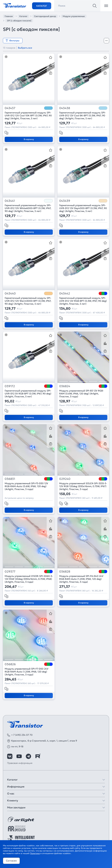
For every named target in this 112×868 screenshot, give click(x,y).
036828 (65, 572)
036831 (10, 479)
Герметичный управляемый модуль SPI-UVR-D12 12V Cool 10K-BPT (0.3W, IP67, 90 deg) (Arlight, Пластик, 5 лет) (28, 115)
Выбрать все (25, 48)
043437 (10, 108)
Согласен (11, 861)
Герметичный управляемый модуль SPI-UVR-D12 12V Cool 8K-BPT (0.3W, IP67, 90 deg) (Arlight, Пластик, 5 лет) (82, 115)
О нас (11, 794)
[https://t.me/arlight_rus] (28, 756)
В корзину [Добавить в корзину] (29, 139)
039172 (10, 386)
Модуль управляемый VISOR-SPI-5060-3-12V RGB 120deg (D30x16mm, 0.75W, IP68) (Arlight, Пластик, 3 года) (29, 579)
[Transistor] (15, 5)
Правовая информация (20, 763)
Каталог (42, 6)
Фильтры (13, 40)
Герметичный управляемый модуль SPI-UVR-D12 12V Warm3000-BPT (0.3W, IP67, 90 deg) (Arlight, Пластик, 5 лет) (28, 301)
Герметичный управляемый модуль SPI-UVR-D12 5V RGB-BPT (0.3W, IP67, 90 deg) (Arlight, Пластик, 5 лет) (28, 394)
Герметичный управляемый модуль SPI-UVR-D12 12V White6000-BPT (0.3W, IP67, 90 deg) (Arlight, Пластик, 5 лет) (28, 208)
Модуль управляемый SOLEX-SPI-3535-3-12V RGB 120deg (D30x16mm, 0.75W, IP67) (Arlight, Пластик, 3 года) (83, 486)
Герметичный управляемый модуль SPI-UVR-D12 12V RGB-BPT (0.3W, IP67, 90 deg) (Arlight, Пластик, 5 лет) (83, 301)
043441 (10, 201)
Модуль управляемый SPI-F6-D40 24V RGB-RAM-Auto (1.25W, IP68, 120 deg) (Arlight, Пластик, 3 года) (81, 579)
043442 (65, 294)
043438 (65, 108)
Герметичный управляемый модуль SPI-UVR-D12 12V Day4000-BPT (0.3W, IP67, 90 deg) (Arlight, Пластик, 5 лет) (83, 208)
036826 (10, 664)
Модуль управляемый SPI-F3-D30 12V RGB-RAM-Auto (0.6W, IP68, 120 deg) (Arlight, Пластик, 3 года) (26, 486)
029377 (10, 572)
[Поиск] (95, 6)
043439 (65, 201)
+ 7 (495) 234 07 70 (22, 735)
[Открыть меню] (106, 6)
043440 (10, 294)
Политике (35, 853)
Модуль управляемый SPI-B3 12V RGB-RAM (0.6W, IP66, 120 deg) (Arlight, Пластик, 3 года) (81, 394)
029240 (65, 479)
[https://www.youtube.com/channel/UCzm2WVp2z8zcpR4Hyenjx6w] (19, 756)
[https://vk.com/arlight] (10, 756)
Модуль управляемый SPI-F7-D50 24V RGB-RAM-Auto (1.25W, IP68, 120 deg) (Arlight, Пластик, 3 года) (27, 672)
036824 (65, 386)
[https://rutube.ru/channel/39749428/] (38, 756)
